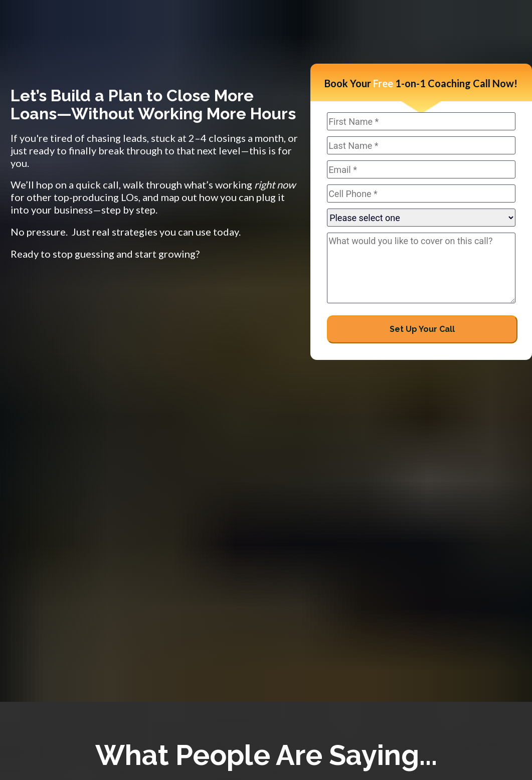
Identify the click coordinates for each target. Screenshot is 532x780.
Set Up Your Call (422, 329)
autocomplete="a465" (421, 218)
